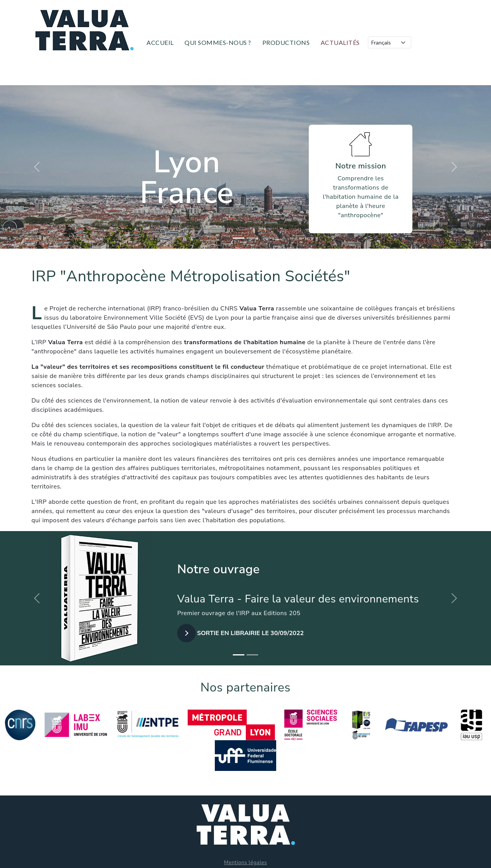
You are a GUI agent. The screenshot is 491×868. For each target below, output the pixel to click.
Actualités (340, 42)
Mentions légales (245, 862)
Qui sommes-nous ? (218, 42)
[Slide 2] (252, 238)
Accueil (160, 42)
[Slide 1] (239, 238)
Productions (286, 42)
